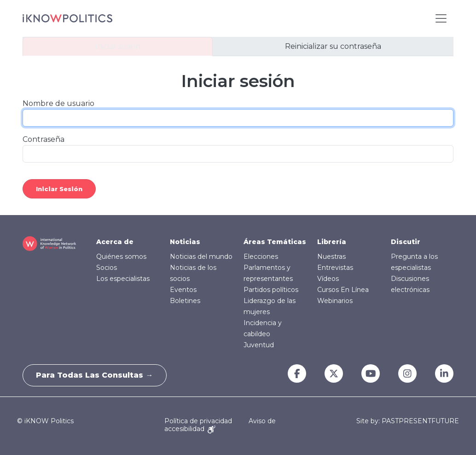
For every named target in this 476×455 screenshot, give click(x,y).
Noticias (185, 242)
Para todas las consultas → (95, 375)
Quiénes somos (121, 257)
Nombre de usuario (58, 103)
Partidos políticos (271, 290)
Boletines (185, 301)
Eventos (183, 290)
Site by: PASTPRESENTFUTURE (408, 421)
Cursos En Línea (343, 290)
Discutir (406, 242)
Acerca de (115, 242)
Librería (332, 242)
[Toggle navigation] (441, 18)
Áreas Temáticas (275, 242)
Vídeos (328, 279)
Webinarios (335, 301)
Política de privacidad (198, 421)
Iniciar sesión (118, 46)
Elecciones (261, 257)
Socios (107, 268)
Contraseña (44, 139)
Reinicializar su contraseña (333, 46)
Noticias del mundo (201, 257)
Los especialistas (123, 279)
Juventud (259, 345)
